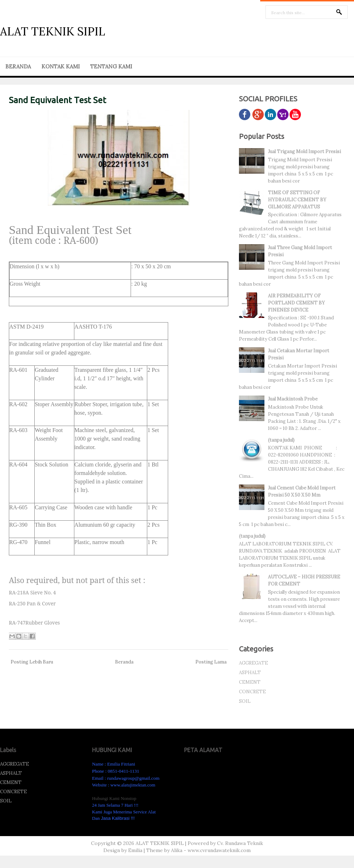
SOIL (245, 701)
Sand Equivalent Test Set (58, 100)
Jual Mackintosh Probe (293, 399)
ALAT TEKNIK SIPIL (53, 31)
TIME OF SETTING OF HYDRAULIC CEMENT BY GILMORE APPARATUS (297, 200)
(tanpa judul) (281, 440)
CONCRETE (252, 692)
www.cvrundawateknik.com (219, 850)
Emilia (135, 850)
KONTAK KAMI (61, 66)
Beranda (124, 662)
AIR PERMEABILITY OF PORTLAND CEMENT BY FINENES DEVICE (296, 303)
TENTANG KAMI (111, 66)
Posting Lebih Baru (32, 662)
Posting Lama (211, 662)
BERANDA (18, 66)
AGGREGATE (253, 663)
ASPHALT (250, 673)
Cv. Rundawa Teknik (240, 843)
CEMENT (250, 682)
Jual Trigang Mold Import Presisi (304, 152)
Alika (177, 850)
